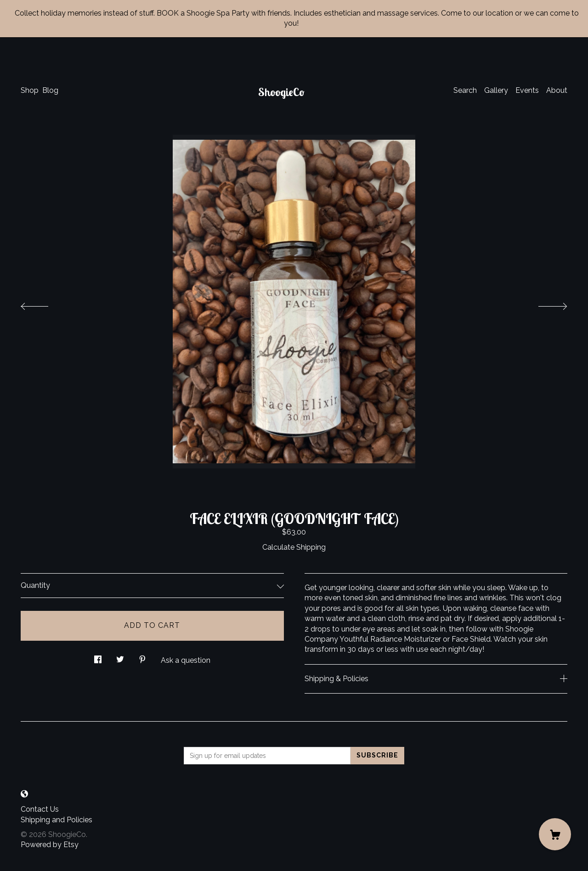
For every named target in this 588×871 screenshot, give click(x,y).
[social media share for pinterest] (142, 657)
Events (527, 90)
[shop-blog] (24, 794)
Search (465, 90)
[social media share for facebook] (98, 657)
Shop (30, 90)
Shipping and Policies (57, 820)
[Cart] (555, 834)
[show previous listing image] (44, 304)
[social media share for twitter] (120, 657)
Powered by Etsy (50, 845)
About (557, 90)
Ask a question (186, 660)
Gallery (496, 90)
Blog (50, 90)
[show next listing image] (544, 304)
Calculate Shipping (294, 547)
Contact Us (40, 809)
